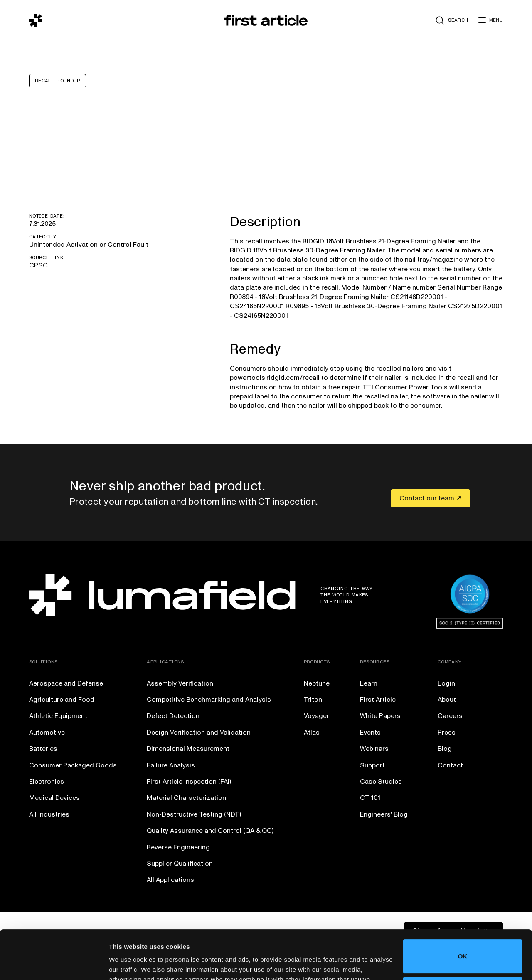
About (447, 700)
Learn (369, 683)
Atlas (312, 733)
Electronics (47, 782)
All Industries (49, 814)
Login (446, 683)
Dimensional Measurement (188, 749)
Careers (450, 716)
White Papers (380, 716)
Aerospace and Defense (66, 683)
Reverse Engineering (178, 847)
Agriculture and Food (62, 700)
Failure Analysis (171, 765)
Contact (450, 765)
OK (463, 907)
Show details (128, 964)
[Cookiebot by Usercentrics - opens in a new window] (54, 964)
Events (370, 733)
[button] (491, 20)
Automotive (47, 733)
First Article (378, 700)
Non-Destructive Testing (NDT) (194, 814)
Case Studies (381, 782)
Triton (313, 700)
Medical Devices (54, 798)
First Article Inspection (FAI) (189, 782)
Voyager (316, 716)
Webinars (374, 749)
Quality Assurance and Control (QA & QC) (210, 831)
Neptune (317, 683)
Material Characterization (186, 798)
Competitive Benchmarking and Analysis (209, 700)
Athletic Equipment (58, 716)
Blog (445, 749)
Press (447, 733)
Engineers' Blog (384, 814)
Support (372, 765)
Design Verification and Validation (199, 733)
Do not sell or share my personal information (463, 944)
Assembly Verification (180, 683)
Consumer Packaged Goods (73, 765)
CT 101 (370, 798)
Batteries (43, 749)
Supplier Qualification (180, 864)
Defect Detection (173, 716)
